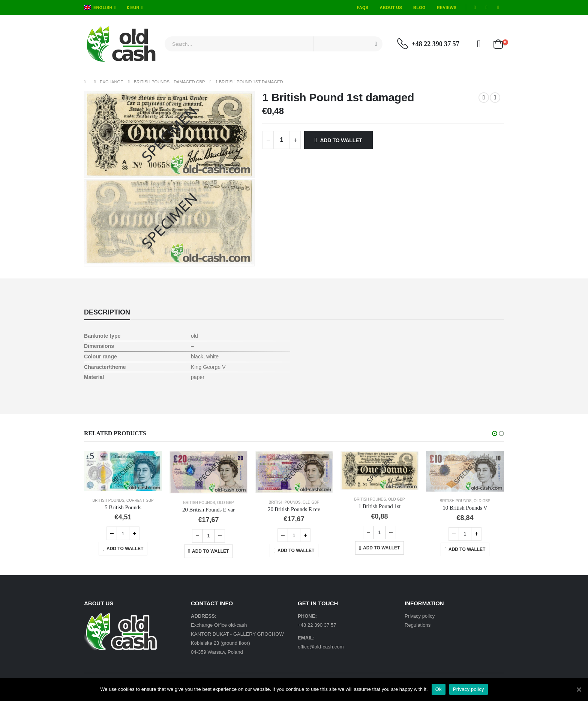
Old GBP (225, 503)
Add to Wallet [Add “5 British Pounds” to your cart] (125, 549)
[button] (495, 433)
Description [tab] (107, 312)
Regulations (418, 625)
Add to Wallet (341, 140)
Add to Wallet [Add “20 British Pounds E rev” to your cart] (296, 551)
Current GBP (140, 500)
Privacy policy (420, 616)
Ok (439, 689)
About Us (391, 8)
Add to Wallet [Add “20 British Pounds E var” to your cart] (210, 551)
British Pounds (108, 500)
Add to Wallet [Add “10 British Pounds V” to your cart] (467, 549)
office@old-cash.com (321, 647)
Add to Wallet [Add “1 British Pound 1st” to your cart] (381, 548)
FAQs (362, 8)
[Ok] (579, 689)
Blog (419, 8)
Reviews (447, 8)
